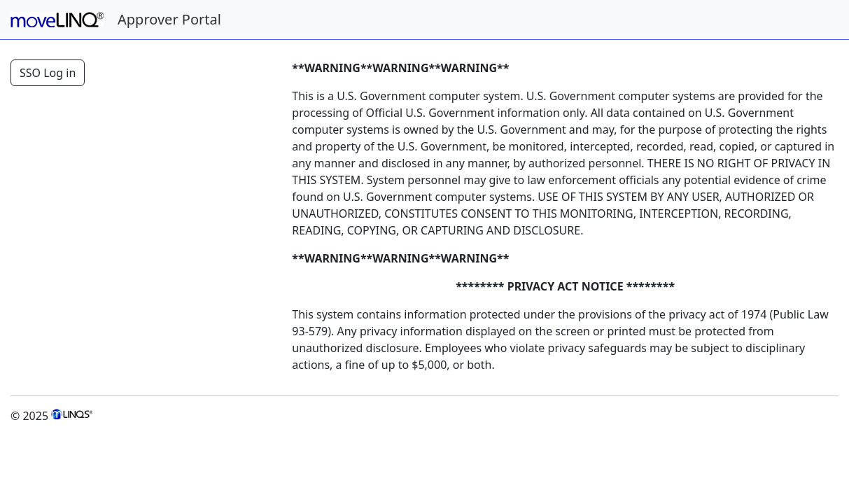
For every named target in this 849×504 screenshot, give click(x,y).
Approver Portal (169, 19)
